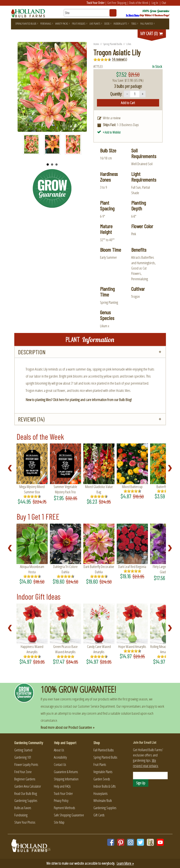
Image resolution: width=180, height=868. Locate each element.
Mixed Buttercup (132, 487)
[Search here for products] (90, 13)
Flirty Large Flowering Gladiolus (166, 569)
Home (96, 44)
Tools (135, 24)
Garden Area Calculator (28, 786)
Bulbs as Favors (23, 808)
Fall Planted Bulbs (104, 750)
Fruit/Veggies (79, 24)
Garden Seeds (102, 779)
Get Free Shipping (117, 3)
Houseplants (100, 794)
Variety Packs (62, 24)
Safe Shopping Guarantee (69, 815)
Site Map (59, 822)
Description (32, 352)
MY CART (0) (152, 33)
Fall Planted (147, 24)
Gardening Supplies (26, 801)
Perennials (47, 24)
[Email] (150, 776)
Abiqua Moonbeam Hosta (32, 569)
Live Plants (96, 24)
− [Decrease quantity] (127, 94)
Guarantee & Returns (66, 772)
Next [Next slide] (76, 146)
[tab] (90, 352)
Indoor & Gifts (121, 24)
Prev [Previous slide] (29, 146)
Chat (164, 3)
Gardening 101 (23, 757)
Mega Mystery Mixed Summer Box (32, 489)
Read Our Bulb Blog (26, 794)
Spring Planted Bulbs (27, 24)
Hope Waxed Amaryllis (132, 646)
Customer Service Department (96, 706)
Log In (155, 3)
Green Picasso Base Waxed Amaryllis (65, 649)
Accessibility (60, 757)
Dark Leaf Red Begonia (132, 567)
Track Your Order (95, 3)
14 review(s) (119, 59)
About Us (59, 750)
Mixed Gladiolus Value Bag (99, 489)
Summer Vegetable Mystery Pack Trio (65, 489)
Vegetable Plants (103, 772)
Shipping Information (66, 779)
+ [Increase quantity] (143, 94)
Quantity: (116, 94)
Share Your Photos (25, 822)
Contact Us (60, 765)
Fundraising (21, 815)
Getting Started (23, 750)
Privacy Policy (61, 801)
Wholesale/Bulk (103, 801)
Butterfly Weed (166, 487)
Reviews (31, 419)
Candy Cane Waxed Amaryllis (99, 649)
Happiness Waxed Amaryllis (32, 649)
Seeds (108, 24)
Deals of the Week (139, 3)
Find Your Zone (23, 772)
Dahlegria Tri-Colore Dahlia (65, 569)
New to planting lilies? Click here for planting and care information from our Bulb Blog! (79, 400)
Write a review (112, 118)
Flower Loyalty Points (26, 765)
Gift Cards (99, 815)
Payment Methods (64, 808)
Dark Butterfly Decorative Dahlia (99, 569)
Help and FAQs (62, 786)
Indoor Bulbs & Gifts (105, 786)
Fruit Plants (100, 765)
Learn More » (125, 863)
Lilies (129, 44)
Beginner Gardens (25, 779)
